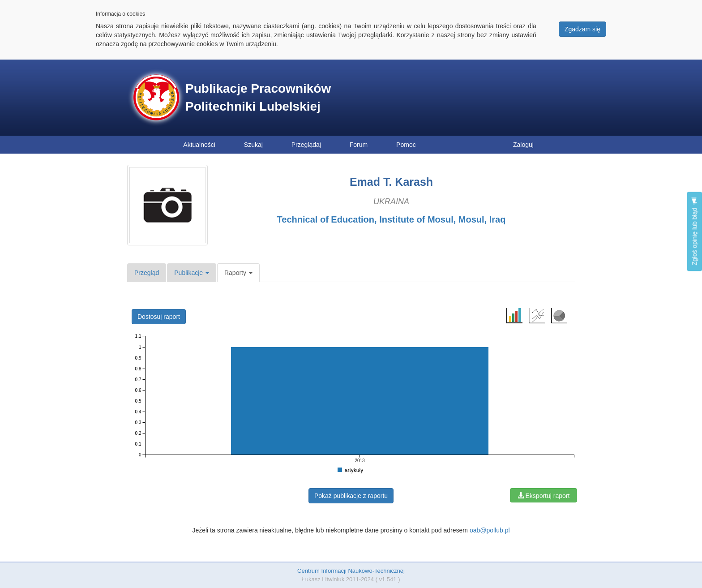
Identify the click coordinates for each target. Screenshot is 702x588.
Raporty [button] (238, 273)
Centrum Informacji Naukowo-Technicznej (351, 571)
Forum (359, 145)
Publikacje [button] (192, 273)
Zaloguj (523, 145)
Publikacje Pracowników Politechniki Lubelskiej (258, 97)
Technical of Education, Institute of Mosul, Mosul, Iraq (392, 219)
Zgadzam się (582, 29)
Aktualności (199, 145)
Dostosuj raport (159, 317)
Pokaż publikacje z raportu (351, 496)
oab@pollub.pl (490, 530)
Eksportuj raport (544, 496)
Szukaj (253, 145)
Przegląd (147, 273)
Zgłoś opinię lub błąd (694, 231)
